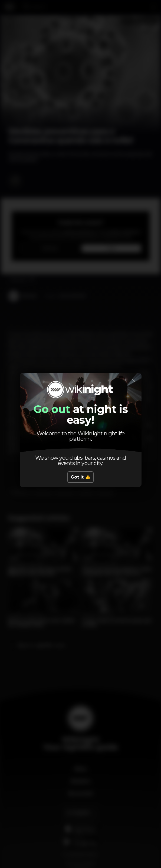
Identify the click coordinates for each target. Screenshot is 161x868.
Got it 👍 (80, 477)
